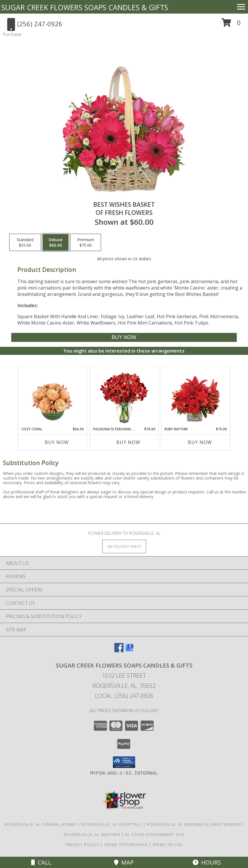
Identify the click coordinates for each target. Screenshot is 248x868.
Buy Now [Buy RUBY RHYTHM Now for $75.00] (200, 442)
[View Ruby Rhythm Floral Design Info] (196, 396)
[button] (231, 25)
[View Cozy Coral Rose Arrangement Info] (52, 396)
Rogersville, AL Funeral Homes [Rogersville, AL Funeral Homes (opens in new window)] (41, 824)
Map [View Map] (124, 862)
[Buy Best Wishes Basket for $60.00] (124, 337)
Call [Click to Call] (41, 862)
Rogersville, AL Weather (92, 834)
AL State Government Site (155, 834)
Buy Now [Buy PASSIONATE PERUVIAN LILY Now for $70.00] (128, 442)
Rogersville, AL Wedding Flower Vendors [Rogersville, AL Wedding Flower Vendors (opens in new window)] (195, 824)
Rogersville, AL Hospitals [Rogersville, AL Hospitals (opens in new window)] (112, 824)
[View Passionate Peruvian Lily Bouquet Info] (124, 396)
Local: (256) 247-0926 (124, 696)
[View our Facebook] (119, 650)
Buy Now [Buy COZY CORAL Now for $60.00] (57, 442)
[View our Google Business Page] (129, 650)
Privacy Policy (82, 845)
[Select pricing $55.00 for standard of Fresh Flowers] (25, 242)
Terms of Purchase (126, 845)
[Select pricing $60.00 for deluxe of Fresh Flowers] (56, 242)
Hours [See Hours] (207, 862)
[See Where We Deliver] (124, 546)
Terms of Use (167, 845)
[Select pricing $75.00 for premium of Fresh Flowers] (86, 242)
